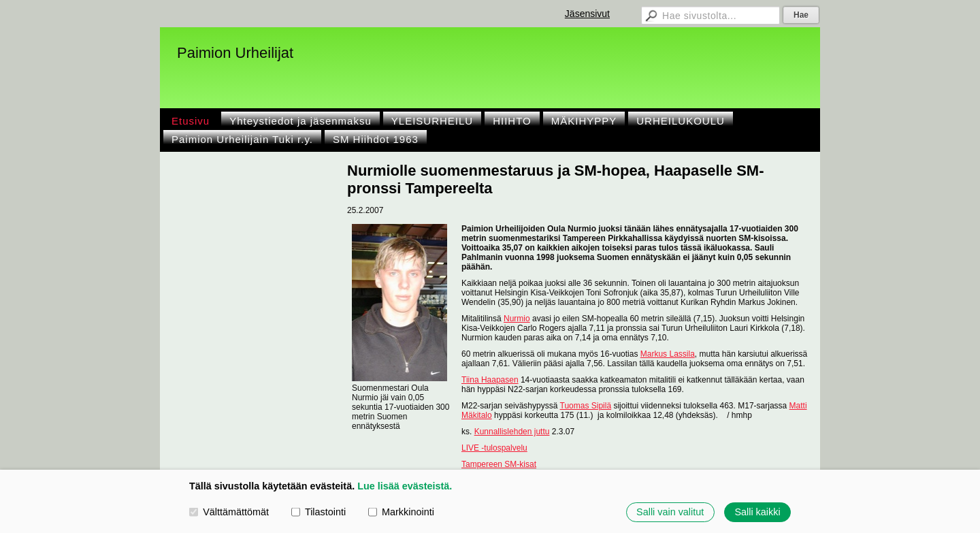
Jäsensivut (587, 14)
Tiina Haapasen (490, 380)
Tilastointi (318, 512)
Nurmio (517, 319)
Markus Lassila (668, 354)
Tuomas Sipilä (586, 406)
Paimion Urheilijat (235, 53)
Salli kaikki (757, 512)
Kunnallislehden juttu (512, 432)
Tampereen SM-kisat (499, 464)
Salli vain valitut (670, 512)
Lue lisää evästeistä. (405, 486)
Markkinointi (401, 512)
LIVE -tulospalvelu (494, 448)
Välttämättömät (229, 512)
